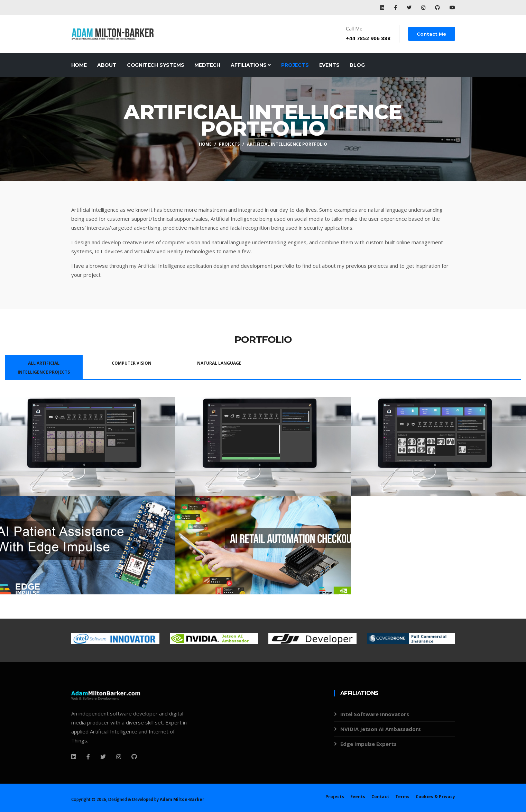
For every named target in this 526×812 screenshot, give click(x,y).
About (107, 65)
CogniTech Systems (156, 65)
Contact (380, 797)
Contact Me (432, 34)
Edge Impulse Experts (368, 744)
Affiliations (251, 65)
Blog (357, 65)
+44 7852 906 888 (368, 38)
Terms (402, 797)
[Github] (134, 757)
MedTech (207, 65)
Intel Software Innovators (375, 714)
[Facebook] (74, 757)
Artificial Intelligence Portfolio (287, 144)
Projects (295, 65)
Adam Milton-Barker (182, 799)
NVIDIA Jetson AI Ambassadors (381, 729)
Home (79, 65)
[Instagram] (119, 757)
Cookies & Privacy (435, 797)
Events (329, 65)
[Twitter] (103, 757)
